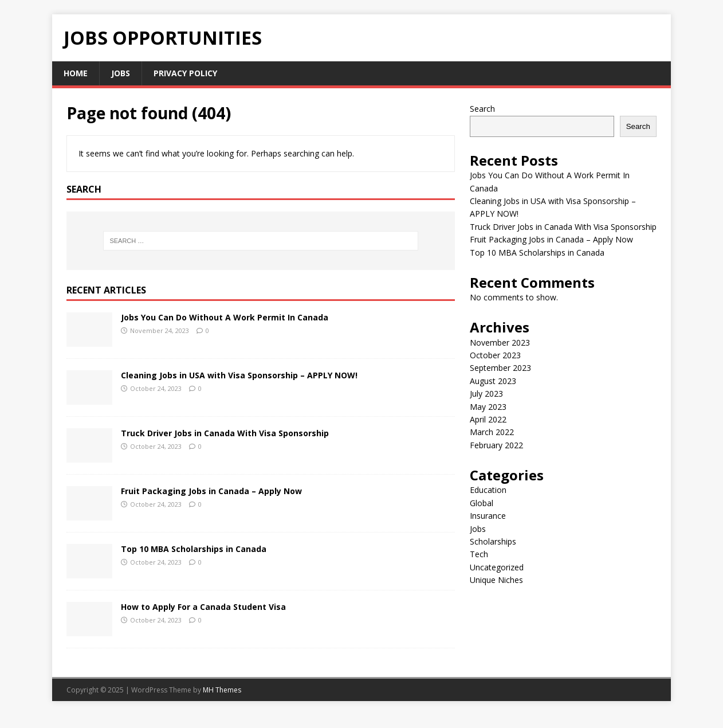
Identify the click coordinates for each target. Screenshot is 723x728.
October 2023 (495, 355)
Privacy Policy (185, 73)
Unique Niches (496, 580)
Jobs (121, 73)
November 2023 (500, 343)
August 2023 (493, 381)
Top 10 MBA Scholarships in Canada (194, 549)
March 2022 (492, 432)
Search (482, 109)
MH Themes (222, 690)
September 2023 (500, 368)
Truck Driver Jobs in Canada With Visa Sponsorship (225, 433)
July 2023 (486, 394)
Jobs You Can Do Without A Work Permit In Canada (225, 317)
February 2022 (496, 445)
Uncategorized (497, 567)
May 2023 (488, 407)
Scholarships (493, 541)
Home (76, 73)
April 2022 (488, 419)
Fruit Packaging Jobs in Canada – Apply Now (211, 491)
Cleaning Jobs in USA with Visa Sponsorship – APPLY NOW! (239, 375)
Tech (479, 554)
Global (482, 503)
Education (488, 490)
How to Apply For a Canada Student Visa (203, 607)
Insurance (488, 516)
